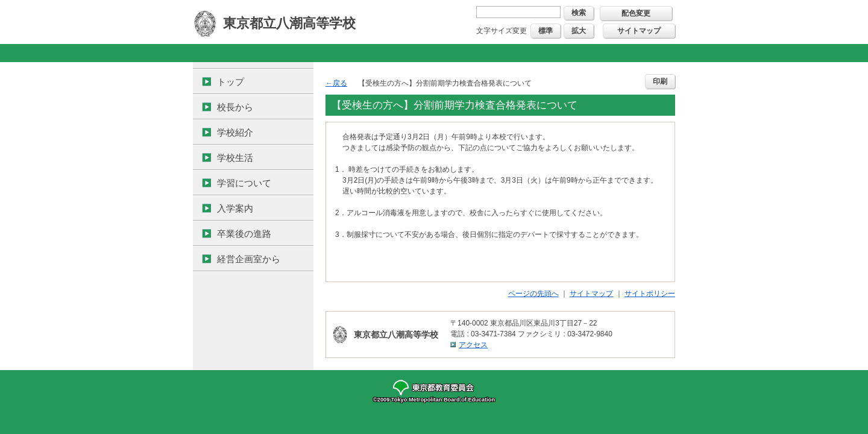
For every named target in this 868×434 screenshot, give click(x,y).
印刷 (660, 81)
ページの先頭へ (533, 294)
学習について (244, 183)
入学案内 (235, 208)
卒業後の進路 (244, 234)
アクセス (473, 345)
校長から (235, 107)
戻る (340, 83)
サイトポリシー (650, 294)
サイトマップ (639, 31)
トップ (231, 82)
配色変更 (636, 13)
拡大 (579, 31)
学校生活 (235, 158)
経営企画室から (249, 259)
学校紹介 (235, 132)
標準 (546, 31)
